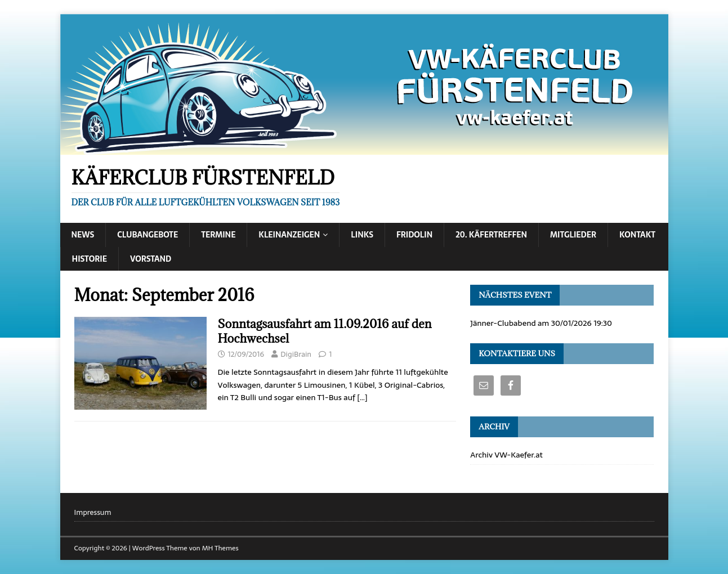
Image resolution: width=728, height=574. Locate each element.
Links (362, 235)
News (83, 235)
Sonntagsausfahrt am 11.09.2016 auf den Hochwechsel (325, 331)
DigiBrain (296, 354)
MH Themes (220, 548)
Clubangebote (148, 235)
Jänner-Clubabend (503, 323)
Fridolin (414, 235)
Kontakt (637, 235)
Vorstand (151, 259)
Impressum (93, 513)
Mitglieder (573, 235)
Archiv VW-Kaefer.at (506, 455)
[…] (362, 397)
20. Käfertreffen (491, 235)
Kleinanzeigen (289, 235)
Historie (90, 259)
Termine (218, 235)
